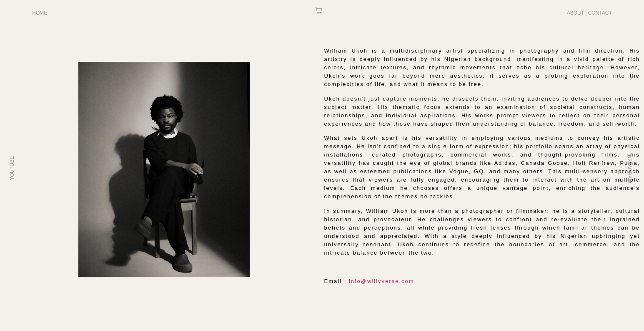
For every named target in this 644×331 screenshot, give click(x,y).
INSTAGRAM (629, 168)
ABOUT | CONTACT (589, 13)
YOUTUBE (12, 168)
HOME (40, 13)
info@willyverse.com (382, 281)
